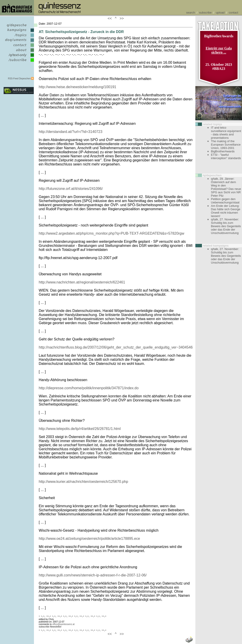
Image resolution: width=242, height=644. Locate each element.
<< (111, 18)
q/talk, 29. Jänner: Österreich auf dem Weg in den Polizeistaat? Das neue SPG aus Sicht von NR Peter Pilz (226, 187)
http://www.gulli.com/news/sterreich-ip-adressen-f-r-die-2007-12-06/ (93, 575)
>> (121, 18)
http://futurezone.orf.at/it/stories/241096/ (71, 189)
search (190, 13)
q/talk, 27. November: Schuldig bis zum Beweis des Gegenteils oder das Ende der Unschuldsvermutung (226, 226)
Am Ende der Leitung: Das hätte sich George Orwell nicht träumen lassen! (226, 211)
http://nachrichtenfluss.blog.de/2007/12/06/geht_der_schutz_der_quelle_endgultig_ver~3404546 (116, 347)
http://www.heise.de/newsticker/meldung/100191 (77, 87)
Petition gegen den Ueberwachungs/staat (225, 201)
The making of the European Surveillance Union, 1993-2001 (226, 145)
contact (233, 13)
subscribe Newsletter (50, 627)
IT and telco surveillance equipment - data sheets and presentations (226, 133)
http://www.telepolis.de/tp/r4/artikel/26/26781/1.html (80, 429)
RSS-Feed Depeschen (19, 79)
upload (220, 13)
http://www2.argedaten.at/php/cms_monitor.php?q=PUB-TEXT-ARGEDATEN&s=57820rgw (111, 233)
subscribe (205, 13)
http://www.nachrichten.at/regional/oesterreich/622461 (82, 282)
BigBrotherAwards (223, 151)
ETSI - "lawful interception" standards (226, 156)
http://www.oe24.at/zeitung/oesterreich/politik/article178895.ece (89, 539)
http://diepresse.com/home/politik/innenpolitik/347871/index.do (89, 388)
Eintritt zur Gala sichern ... (219, 50)
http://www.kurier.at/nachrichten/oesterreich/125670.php (83, 482)
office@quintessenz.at (63, 624)
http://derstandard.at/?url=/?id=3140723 (71, 132)
